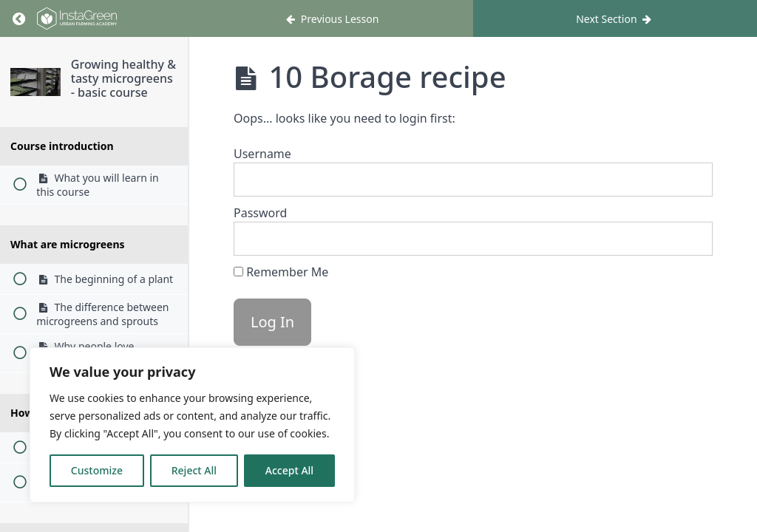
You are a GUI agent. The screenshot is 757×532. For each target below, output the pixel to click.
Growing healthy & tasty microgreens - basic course (123, 78)
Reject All (194, 470)
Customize (97, 470)
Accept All (289, 470)
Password (260, 213)
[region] (192, 425)
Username (262, 154)
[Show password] (687, 239)
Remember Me (281, 272)
